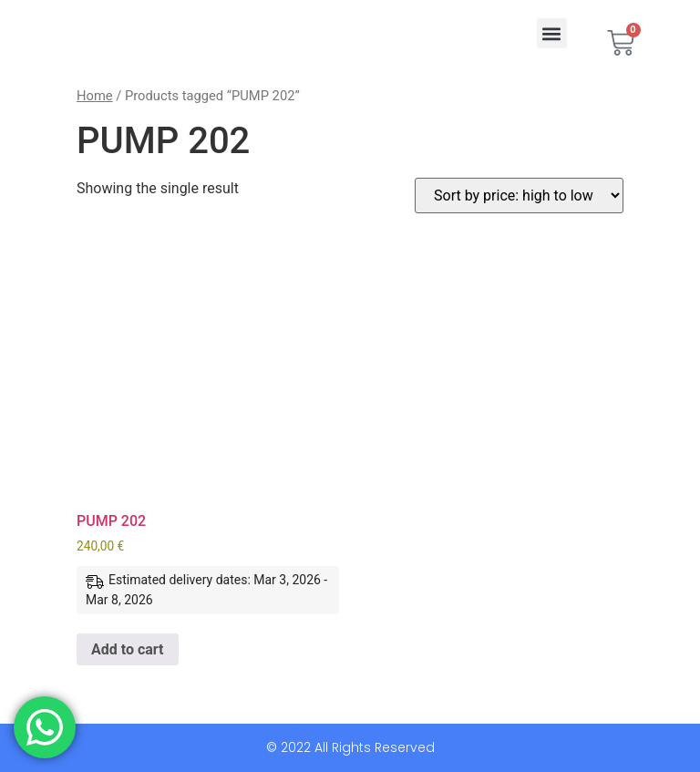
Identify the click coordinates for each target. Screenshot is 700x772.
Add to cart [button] (128, 649)
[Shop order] (519, 196)
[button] (552, 33)
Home (95, 96)
